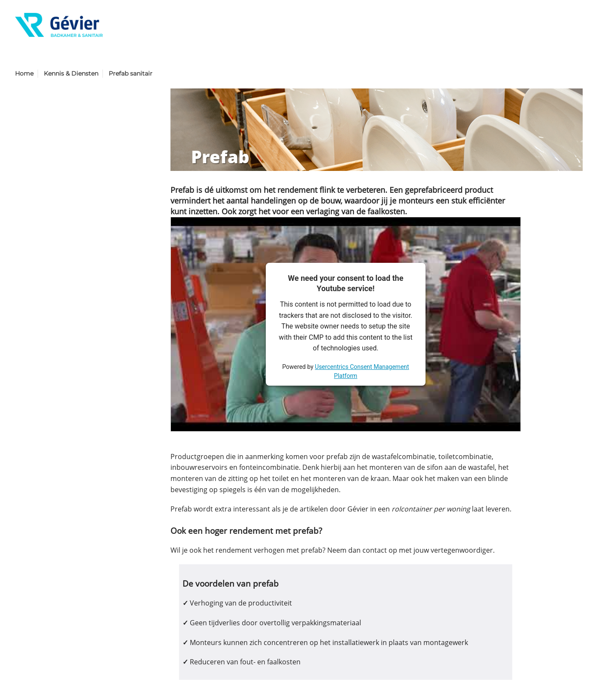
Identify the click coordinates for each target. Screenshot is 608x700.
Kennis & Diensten (71, 73)
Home (24, 73)
